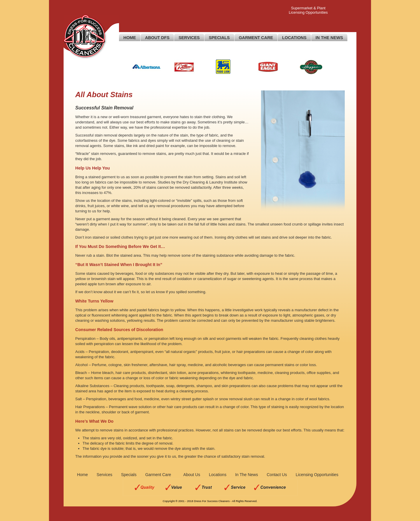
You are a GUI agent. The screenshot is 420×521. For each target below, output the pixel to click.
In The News (329, 38)
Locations (294, 38)
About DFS (157, 38)
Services (189, 38)
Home (130, 38)
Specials (219, 38)
